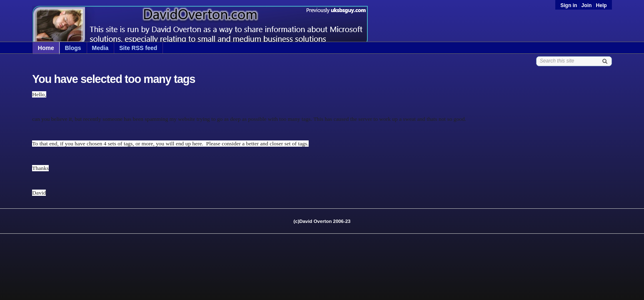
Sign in (569, 5)
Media (100, 48)
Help (602, 5)
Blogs (73, 48)
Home (46, 48)
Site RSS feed (138, 48)
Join (587, 5)
